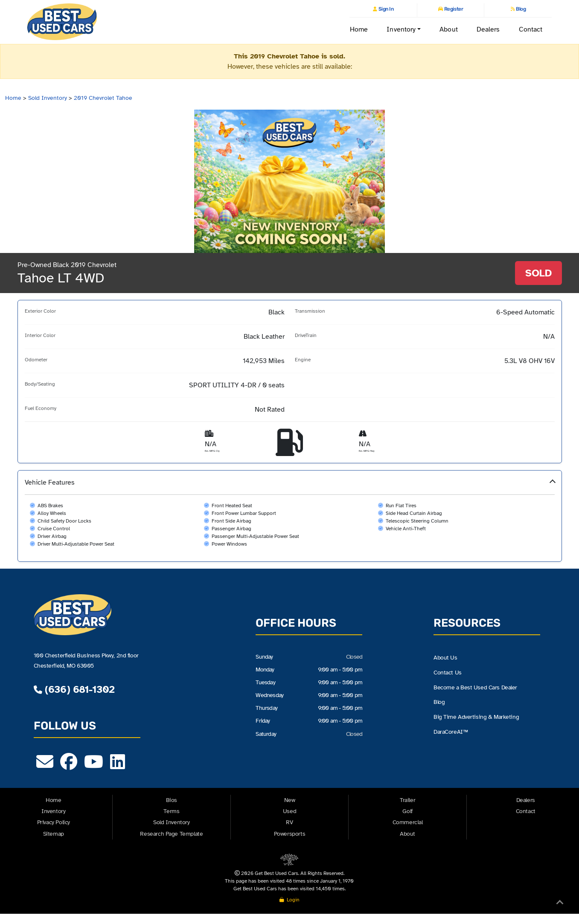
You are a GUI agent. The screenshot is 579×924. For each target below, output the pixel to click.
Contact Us (448, 672)
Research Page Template (171, 834)
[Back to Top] (560, 904)
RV (289, 822)
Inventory (53, 811)
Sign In (385, 9)
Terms (171, 811)
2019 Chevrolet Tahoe (103, 98)
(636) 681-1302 (74, 689)
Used (289, 811)
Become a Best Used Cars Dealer (475, 687)
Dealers (488, 29)
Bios (172, 800)
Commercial (408, 822)
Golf (407, 811)
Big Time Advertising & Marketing (476, 717)
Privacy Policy (54, 822)
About (448, 29)
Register (453, 9)
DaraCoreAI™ (451, 732)
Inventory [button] (401, 29)
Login (289, 900)
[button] (290, 516)
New (290, 800)
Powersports (290, 834)
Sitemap (54, 834)
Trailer (407, 800)
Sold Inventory (48, 98)
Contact (531, 29)
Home (359, 29)
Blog (521, 9)
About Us (445, 657)
